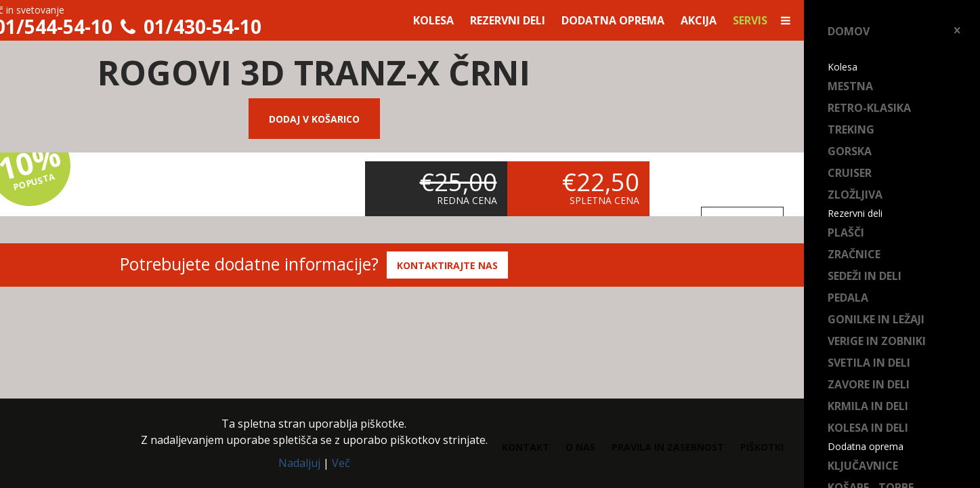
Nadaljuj (299, 463)
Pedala (848, 298)
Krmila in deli (868, 406)
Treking (851, 129)
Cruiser (850, 173)
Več (341, 463)
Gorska (850, 151)
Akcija (699, 20)
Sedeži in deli (865, 276)
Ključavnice (863, 466)
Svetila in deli (869, 363)
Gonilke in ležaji (876, 319)
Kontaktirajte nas (447, 265)
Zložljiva (855, 195)
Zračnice (854, 254)
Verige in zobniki (877, 341)
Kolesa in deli (868, 428)
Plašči (846, 232)
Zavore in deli (869, 384)
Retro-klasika (869, 108)
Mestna (850, 86)
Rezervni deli (508, 20)
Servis (750, 20)
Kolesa (433, 20)
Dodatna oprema (613, 20)
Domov (849, 31)
